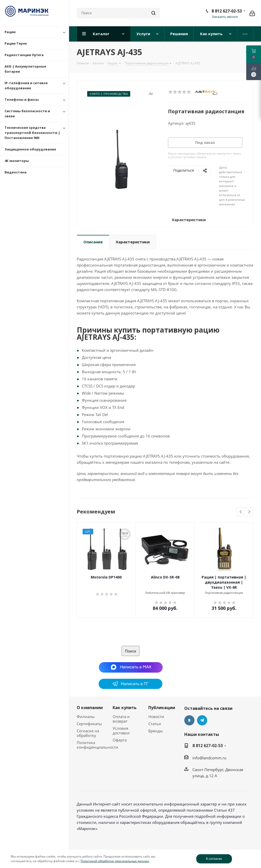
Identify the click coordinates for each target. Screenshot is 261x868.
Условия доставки (121, 731)
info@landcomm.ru (209, 758)
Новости (156, 716)
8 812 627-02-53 (227, 11)
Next (249, 512)
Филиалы (86, 716)
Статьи (155, 724)
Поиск (131, 651)
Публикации (162, 708)
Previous (241, 512)
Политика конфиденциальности (97, 745)
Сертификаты (89, 724)
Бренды (156, 731)
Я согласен (214, 859)
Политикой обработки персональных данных (115, 861)
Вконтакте (189, 720)
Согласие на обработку (88, 733)
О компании (90, 708)
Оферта (120, 740)
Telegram (202, 720)
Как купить (125, 708)
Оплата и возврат (121, 719)
